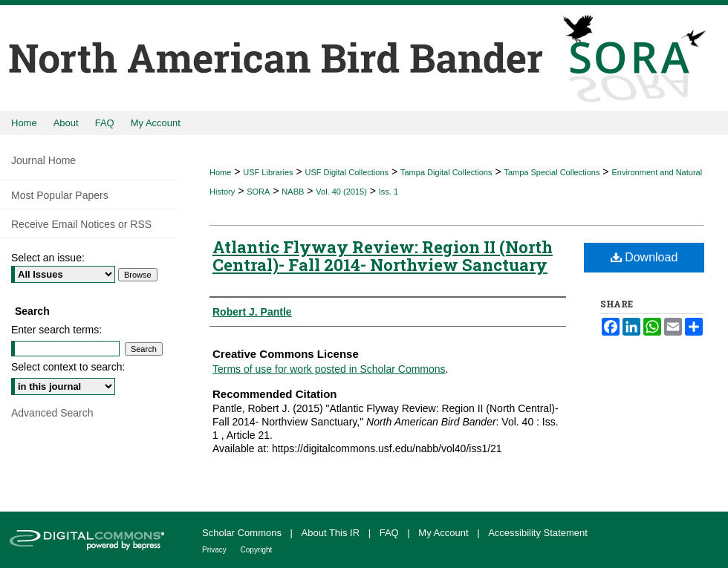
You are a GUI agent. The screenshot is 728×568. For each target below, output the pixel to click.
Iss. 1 (389, 192)
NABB (293, 192)
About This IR (332, 533)
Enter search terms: (56, 330)
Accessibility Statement (538, 533)
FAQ (391, 533)
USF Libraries (268, 172)
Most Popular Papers (60, 195)
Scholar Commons (243, 533)
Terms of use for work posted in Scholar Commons (329, 369)
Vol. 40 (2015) (341, 192)
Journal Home (43, 160)
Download (644, 257)
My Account (445, 533)
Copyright (257, 550)
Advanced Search (52, 413)
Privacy (215, 550)
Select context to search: (68, 367)
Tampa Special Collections (552, 172)
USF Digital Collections (347, 172)
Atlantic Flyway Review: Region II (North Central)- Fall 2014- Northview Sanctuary (383, 256)
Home (220, 172)
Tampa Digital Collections (446, 172)
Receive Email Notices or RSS (81, 224)
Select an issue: (48, 258)
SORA (258, 192)
